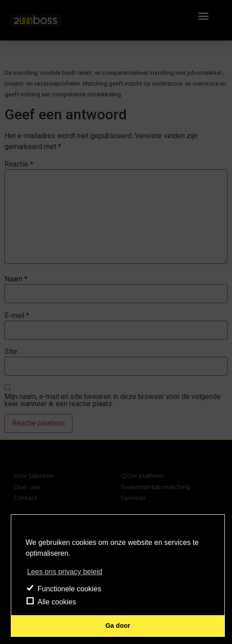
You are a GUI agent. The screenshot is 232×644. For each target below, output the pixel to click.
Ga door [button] (118, 626)
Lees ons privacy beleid (65, 572)
